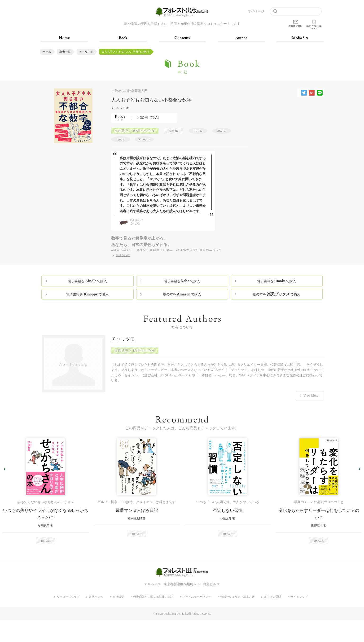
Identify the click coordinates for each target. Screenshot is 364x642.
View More (311, 396)
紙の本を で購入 (182, 294)
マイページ (256, 11)
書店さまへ (96, 597)
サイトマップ (299, 597)
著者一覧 (65, 52)
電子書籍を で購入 (87, 281)
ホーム (47, 52)
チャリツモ (86, 52)
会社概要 (118, 597)
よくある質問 (272, 597)
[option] (46, 491)
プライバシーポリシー (197, 597)
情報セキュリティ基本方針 (237, 597)
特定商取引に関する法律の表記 (153, 597)
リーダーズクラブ (68, 597)
